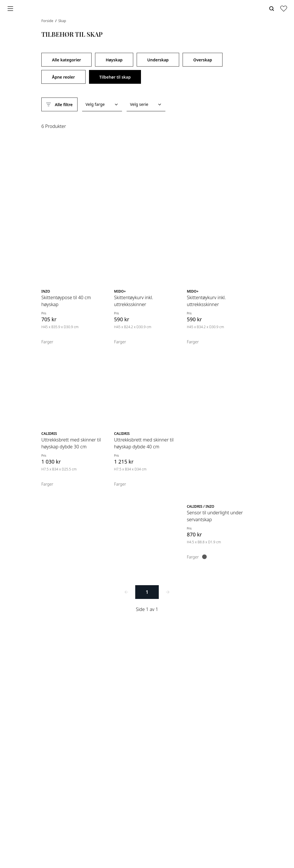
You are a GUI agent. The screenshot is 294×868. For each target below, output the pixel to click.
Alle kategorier (66, 60)
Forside (48, 21)
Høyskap (114, 60)
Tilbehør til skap (115, 77)
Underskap (158, 60)
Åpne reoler (63, 77)
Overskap (203, 60)
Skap (62, 21)
